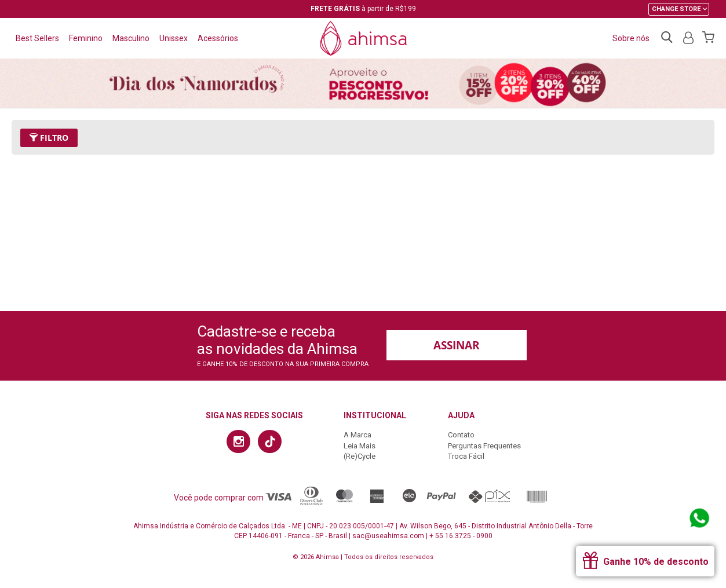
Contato (461, 435)
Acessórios (218, 38)
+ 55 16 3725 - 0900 (461, 536)
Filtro (49, 138)
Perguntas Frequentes (484, 446)
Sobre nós (631, 38)
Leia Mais (360, 446)
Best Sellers (37, 38)
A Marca (357, 435)
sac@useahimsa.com (388, 536)
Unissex (174, 38)
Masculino (131, 38)
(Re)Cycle (360, 456)
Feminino (86, 38)
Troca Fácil (466, 456)
